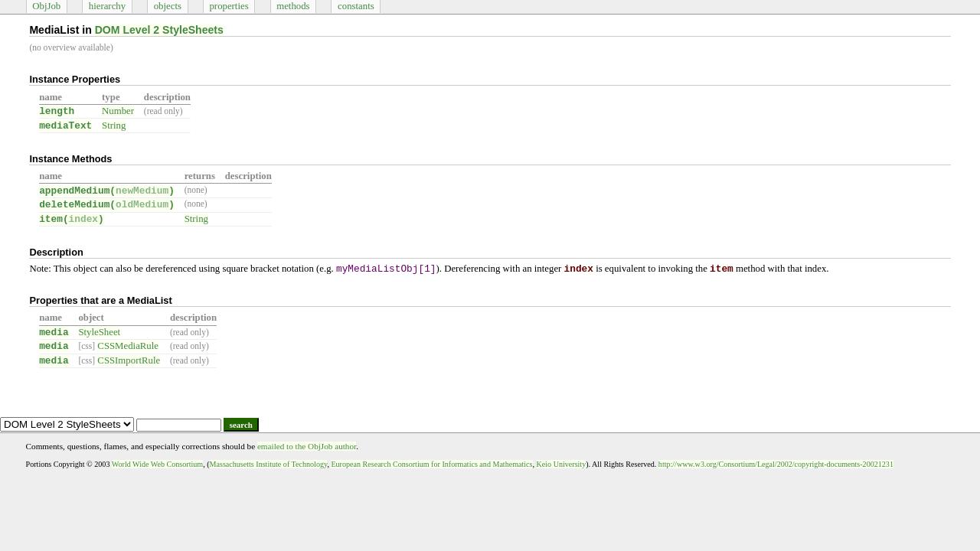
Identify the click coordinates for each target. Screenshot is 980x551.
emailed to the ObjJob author (307, 446)
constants (356, 6)
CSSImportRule (129, 360)
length (57, 111)
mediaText (65, 126)
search (241, 425)
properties (229, 6)
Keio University (562, 464)
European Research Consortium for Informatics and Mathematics (431, 464)
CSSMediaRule (128, 346)
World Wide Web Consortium (157, 464)
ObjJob (46, 6)
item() (72, 219)
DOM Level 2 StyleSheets (159, 30)
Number (118, 111)
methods (293, 6)
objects (168, 6)
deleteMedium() (107, 205)
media (54, 333)
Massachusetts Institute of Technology (269, 464)
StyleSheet (99, 332)
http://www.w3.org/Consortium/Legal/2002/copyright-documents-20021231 (776, 464)
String (114, 126)
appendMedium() (107, 191)
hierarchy (107, 6)
